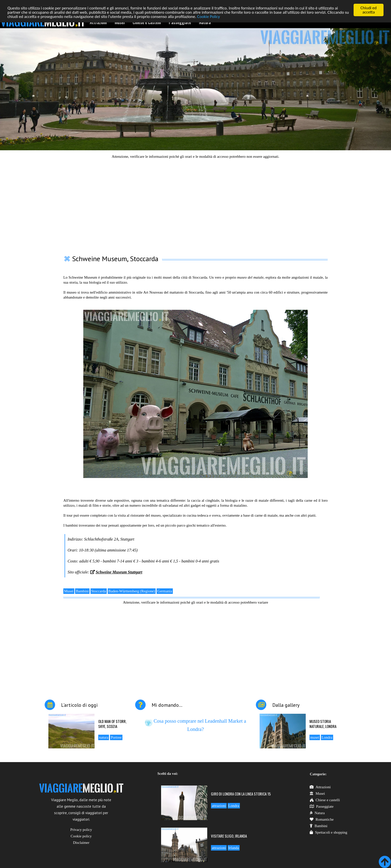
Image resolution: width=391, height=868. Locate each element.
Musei (69, 591)
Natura (317, 813)
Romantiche (322, 819)
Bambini (82, 591)
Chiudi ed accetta (369, 10)
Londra (327, 737)
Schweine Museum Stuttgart (119, 572)
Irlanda (234, 848)
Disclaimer (81, 843)
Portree (116, 737)
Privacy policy (81, 830)
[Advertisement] (195, 204)
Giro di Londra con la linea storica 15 (241, 794)
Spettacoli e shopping (328, 832)
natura (104, 737)
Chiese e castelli (325, 800)
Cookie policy (81, 836)
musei (315, 737)
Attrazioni (320, 787)
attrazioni (219, 806)
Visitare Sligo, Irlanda (229, 836)
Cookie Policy (209, 16)
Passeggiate (322, 806)
